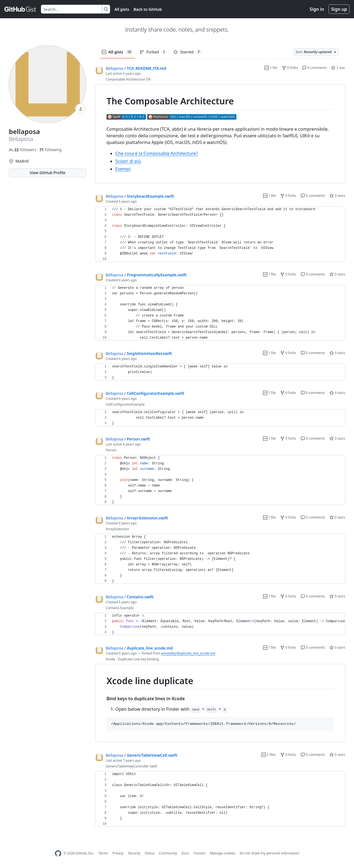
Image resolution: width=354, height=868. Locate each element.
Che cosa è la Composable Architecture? (157, 153)
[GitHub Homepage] (58, 853)
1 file (271, 68)
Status (150, 853)
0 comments (314, 68)
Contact (200, 853)
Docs (185, 853)
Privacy (118, 853)
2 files (269, 755)
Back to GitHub (148, 9)
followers (23, 150)
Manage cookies (222, 853)
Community (168, 853)
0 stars (337, 196)
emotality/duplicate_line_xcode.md (188, 653)
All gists (122, 9)
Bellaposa (114, 68)
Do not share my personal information (270, 853)
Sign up (339, 9)
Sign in (317, 9)
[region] (220, 134)
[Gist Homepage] (20, 9)
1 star (338, 68)
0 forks (290, 68)
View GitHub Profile (47, 173)
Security (134, 853)
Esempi (123, 169)
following (50, 150)
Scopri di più (128, 161)
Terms (103, 853)
